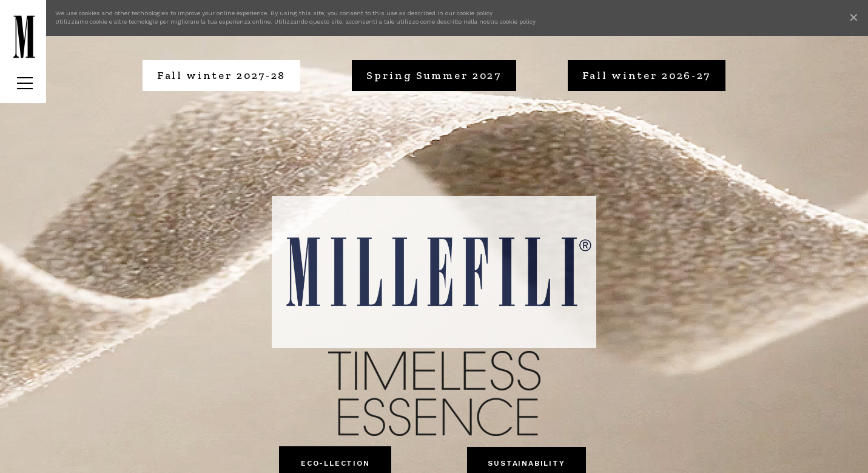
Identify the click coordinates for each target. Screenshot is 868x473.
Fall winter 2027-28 (221, 75)
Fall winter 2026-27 (647, 75)
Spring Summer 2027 (434, 75)
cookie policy (475, 13)
